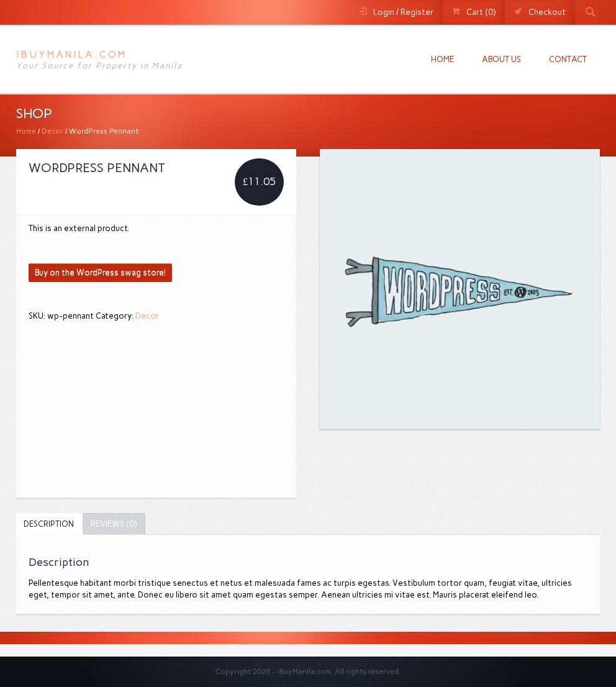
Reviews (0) (114, 524)
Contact (568, 59)
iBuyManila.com (71, 54)
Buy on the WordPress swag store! (100, 272)
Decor (52, 131)
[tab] (49, 524)
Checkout (547, 12)
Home (442, 59)
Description (49, 524)
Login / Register (403, 12)
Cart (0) (481, 12)
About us (501, 59)
